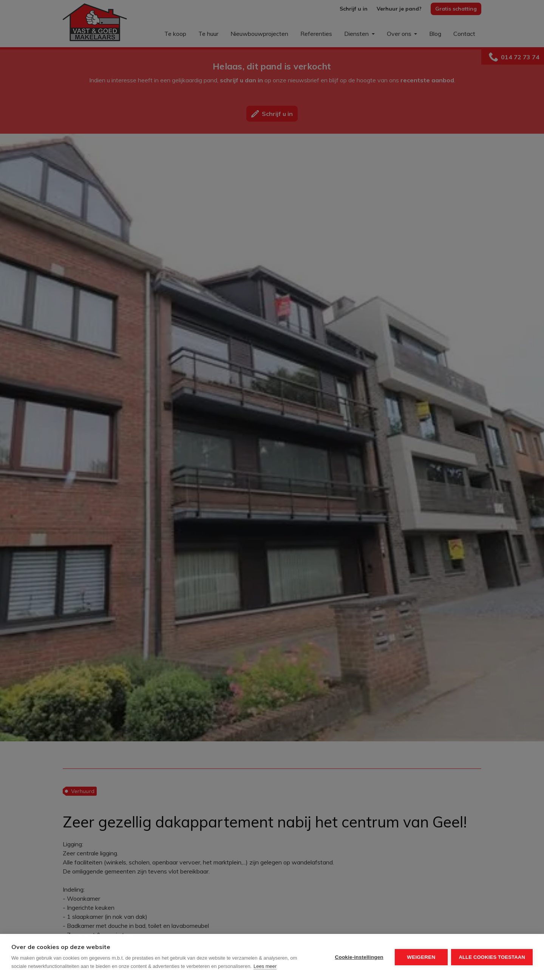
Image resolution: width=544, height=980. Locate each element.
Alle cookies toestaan (492, 957)
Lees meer (265, 966)
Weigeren (421, 957)
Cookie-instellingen (359, 957)
